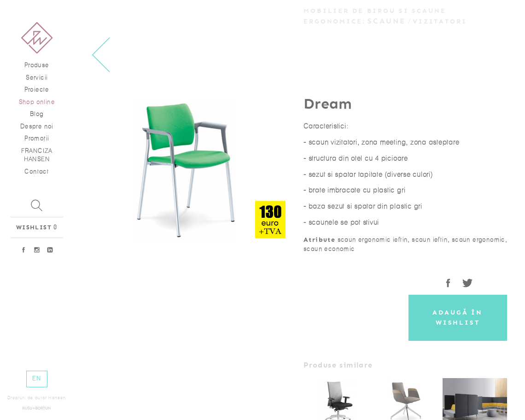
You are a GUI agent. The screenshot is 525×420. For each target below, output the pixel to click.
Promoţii (37, 138)
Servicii (37, 78)
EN (37, 378)
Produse (37, 65)
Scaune (387, 21)
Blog (37, 114)
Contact (37, 172)
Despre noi (37, 126)
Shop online (37, 102)
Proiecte (37, 90)
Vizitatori (440, 21)
